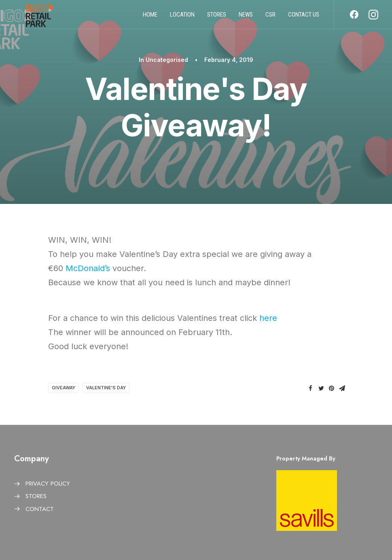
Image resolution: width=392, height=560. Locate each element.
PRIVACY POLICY (48, 484)
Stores (217, 17)
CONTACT (40, 509)
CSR (270, 17)
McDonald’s (88, 268)
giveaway (64, 388)
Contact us (304, 17)
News (246, 17)
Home (150, 17)
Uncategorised (167, 60)
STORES (36, 496)
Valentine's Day (106, 388)
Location (182, 17)
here (268, 318)
